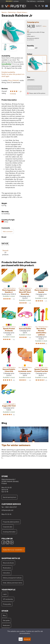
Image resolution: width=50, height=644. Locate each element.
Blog (4, 615)
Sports (4, 12)
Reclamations (7, 568)
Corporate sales (8, 527)
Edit (21, 639)
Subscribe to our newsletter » (13, 550)
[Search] (36, 6)
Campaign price (33, 22)
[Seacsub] (5, 249)
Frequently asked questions (11, 522)
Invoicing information (9, 532)
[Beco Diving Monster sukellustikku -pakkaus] (41, 327)
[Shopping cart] (43, 6)
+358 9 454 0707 (11, 507)
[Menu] (3, 6)
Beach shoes (22, 12)
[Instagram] (8, 543)
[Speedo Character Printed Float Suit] (41, 365)
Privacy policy (7, 604)
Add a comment (8, 231)
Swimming (12, 12)
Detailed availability (8, 72)
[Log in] (39, 6)
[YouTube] (12, 543)
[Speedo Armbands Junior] (25, 365)
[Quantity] (31, 48)
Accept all (27, 639)
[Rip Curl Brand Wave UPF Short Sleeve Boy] (25, 287)
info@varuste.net (7, 510)
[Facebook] (3, 543)
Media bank (6, 625)
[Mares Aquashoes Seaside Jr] (9, 287)
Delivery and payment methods (12, 578)
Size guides (6, 620)
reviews (12, 1)
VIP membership (8, 599)
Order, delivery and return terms (12, 583)
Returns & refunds (8, 563)
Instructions (6, 573)
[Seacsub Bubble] (25, 327)
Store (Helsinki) (13, 80)
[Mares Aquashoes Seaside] (41, 287)
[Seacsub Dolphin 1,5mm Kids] (9, 365)
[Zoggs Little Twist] (9, 401)
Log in (5, 594)
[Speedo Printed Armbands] (9, 327)
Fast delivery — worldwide (36, 1)
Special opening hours (10, 497)
